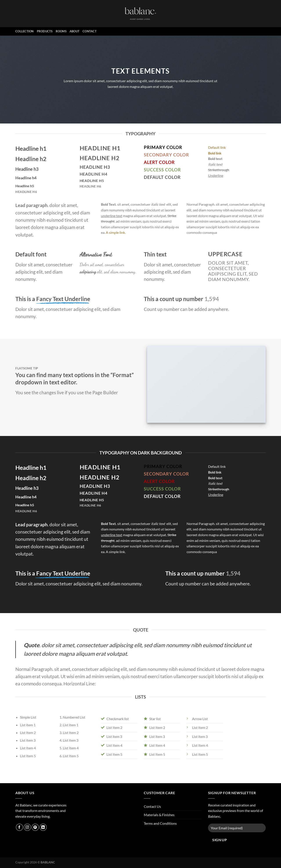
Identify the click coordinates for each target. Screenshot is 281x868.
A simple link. (116, 232)
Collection (25, 31)
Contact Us (152, 806)
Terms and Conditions (160, 823)
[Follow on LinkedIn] (43, 827)
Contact (90, 31)
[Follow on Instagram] (27, 827)
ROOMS (61, 31)
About (75, 31)
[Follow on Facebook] (19, 827)
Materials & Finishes (159, 815)
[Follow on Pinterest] (35, 827)
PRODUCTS (45, 31)
